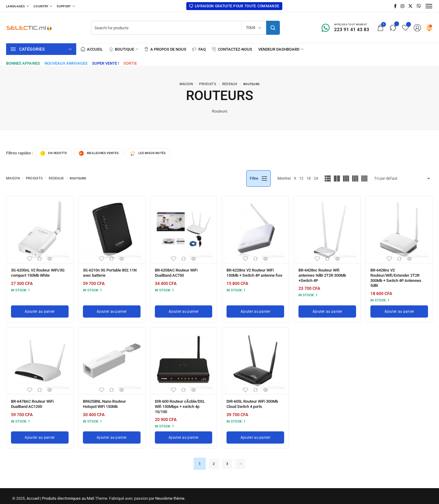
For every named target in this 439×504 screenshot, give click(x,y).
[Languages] (18, 6)
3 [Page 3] (227, 459)
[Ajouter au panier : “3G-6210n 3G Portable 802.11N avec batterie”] (112, 309)
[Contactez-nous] (232, 49)
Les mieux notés (163, 154)
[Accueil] (92, 49)
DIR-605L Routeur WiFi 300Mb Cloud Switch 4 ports (253, 401)
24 (316, 179)
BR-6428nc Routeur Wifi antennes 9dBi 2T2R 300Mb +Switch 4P (325, 275)
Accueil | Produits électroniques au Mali (60, 493)
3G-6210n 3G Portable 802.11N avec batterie (105, 273)
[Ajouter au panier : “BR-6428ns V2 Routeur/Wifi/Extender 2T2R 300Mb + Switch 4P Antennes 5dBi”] (399, 309)
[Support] (66, 6)
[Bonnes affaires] (23, 63)
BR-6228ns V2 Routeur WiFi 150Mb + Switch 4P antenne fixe (253, 275)
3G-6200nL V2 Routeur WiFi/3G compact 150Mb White (35, 275)
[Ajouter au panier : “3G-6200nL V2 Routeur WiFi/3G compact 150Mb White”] (40, 309)
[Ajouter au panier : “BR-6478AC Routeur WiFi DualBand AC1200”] (40, 433)
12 (301, 179)
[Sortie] (130, 63)
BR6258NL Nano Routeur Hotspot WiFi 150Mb (107, 401)
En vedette (56, 154)
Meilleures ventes (107, 154)
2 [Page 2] (212, 459)
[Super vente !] (105, 63)
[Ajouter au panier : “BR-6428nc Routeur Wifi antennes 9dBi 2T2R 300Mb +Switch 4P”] (327, 309)
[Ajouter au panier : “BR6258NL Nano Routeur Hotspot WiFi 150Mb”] (112, 433)
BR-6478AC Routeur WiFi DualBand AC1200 (35, 401)
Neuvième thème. (170, 493)
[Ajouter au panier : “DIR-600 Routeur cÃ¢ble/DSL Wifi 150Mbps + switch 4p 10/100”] (184, 433)
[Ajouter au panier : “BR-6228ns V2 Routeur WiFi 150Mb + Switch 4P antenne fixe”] (255, 309)
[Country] (43, 6)
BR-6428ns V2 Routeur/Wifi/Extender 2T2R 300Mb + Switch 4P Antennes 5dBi (398, 277)
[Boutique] (123, 49)
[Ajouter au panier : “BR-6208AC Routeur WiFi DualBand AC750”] (184, 309)
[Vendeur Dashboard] (281, 49)
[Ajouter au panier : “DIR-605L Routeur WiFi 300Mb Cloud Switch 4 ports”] (255, 433)
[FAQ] (199, 49)
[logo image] (29, 27)
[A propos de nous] (165, 49)
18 (309, 179)
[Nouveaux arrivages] (66, 63)
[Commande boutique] (403, 179)
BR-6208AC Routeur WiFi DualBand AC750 (179, 273)
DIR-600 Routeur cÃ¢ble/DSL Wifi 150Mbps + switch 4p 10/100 (183, 403)
